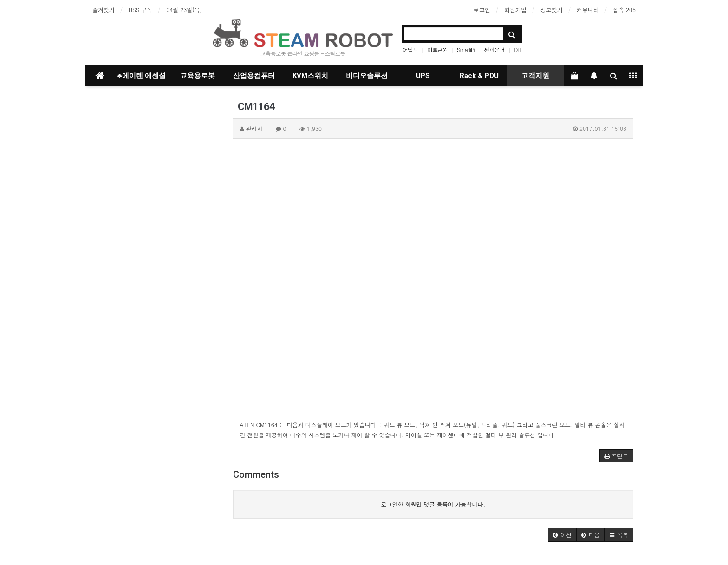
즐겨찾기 (104, 10)
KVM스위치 (310, 76)
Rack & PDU (479, 76)
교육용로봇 (198, 76)
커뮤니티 (588, 10)
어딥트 (410, 49)
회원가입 (515, 10)
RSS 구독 (140, 10)
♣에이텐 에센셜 (142, 76)
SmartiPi (466, 49)
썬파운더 (494, 49)
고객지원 (535, 76)
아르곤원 (437, 49)
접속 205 (624, 10)
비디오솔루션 (367, 76)
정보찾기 (552, 10)
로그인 (482, 10)
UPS (423, 76)
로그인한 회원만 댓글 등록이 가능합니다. (433, 504)
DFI (518, 49)
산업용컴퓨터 (254, 76)
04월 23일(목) (184, 10)
